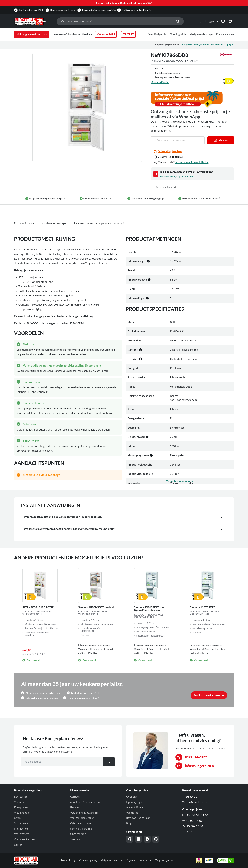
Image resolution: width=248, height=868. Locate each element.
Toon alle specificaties (178, 481)
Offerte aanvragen (81, 823)
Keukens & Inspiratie (67, 34)
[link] (209, 21)
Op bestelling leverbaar (170, 151)
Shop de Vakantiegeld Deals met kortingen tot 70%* (124, 3)
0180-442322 (196, 757)
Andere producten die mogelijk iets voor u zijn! (99, 223)
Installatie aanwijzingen (54, 223)
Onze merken (78, 834)
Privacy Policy (68, 860)
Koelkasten (21, 797)
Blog (129, 823)
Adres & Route (135, 807)
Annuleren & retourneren (85, 802)
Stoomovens (21, 823)
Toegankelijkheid (164, 860)
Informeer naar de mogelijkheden (192, 162)
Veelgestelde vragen (202, 34)
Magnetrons (21, 829)
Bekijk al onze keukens (207, 695)
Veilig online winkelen (112, 860)
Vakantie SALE (106, 34)
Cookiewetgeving (88, 860)
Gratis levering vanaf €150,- (31, 10)
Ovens (18, 818)
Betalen (75, 807)
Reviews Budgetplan (138, 818)
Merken (87, 34)
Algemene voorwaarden (139, 860)
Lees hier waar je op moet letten (176, 176)
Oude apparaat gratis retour (63, 10)
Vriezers (19, 802)
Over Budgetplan (158, 34)
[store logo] (34, 21)
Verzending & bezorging (84, 813)
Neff (173, 322)
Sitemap (75, 839)
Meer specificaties (160, 82)
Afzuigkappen (22, 813)
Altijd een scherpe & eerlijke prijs (137, 10)
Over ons (132, 797)
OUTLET (128, 34)
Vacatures (132, 813)
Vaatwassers (22, 834)
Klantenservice (225, 34)
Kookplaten (21, 807)
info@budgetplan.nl (200, 766)
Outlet (18, 845)
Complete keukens (25, 839)
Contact (75, 797)
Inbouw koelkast (179, 377)
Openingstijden (179, 34)
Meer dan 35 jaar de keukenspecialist (99, 10)
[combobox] (120, 21)
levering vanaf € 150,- (99, 199)
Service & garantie (81, 829)
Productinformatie (24, 223)
